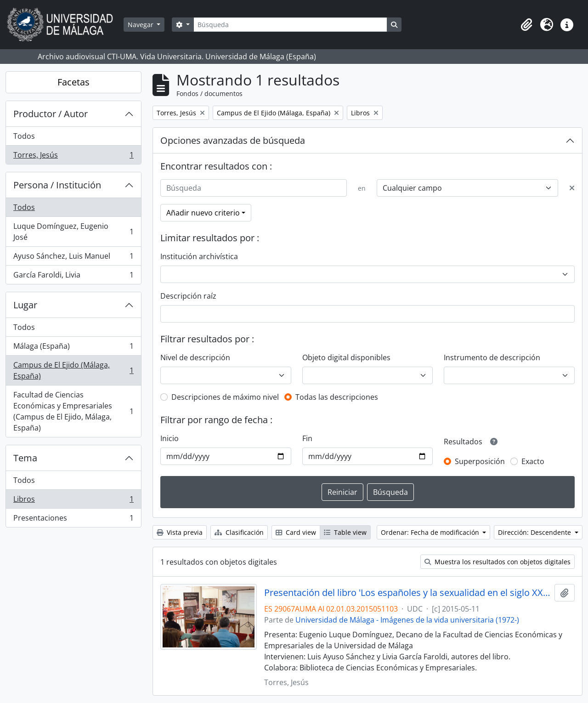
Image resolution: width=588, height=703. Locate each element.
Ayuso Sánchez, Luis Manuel (73, 258)
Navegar (141, 25)
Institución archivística (199, 256)
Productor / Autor (51, 114)
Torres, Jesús (73, 157)
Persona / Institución (57, 185)
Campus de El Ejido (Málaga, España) (73, 370)
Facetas (73, 82)
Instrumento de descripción (492, 357)
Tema (25, 458)
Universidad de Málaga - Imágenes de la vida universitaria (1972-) (407, 620)
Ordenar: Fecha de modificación (431, 532)
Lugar (25, 305)
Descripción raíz (188, 296)
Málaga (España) (73, 348)
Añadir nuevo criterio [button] (203, 213)
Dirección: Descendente (535, 532)
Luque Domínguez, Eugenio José (73, 232)
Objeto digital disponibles (346, 357)
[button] (526, 25)
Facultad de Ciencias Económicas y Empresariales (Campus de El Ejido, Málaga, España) (73, 411)
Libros (73, 501)
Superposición (480, 461)
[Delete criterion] (572, 188)
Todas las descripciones (337, 397)
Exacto (533, 461)
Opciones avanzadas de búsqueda (233, 140)
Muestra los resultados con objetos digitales (498, 562)
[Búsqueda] (290, 25)
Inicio (170, 438)
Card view (296, 532)
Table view (345, 532)
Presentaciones (73, 520)
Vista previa (180, 532)
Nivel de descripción (195, 357)
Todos (24, 136)
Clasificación (239, 532)
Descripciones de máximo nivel (225, 397)
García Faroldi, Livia (73, 277)
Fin (307, 438)
